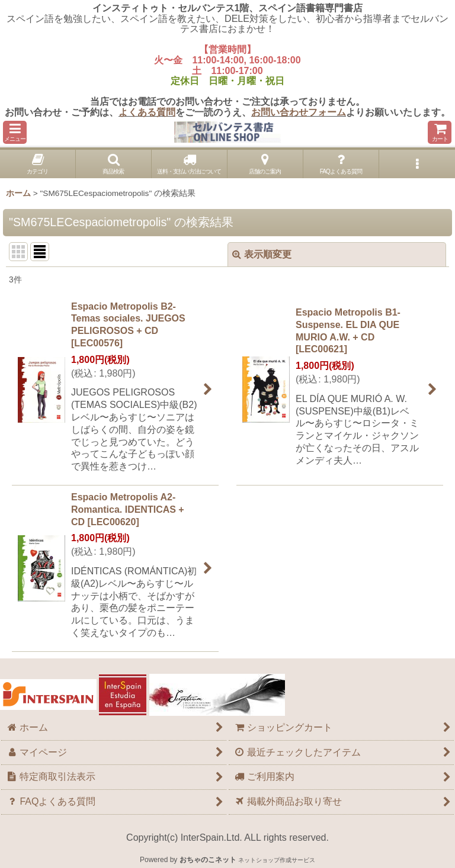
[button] (15, 132)
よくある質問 (147, 112)
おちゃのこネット (208, 860)
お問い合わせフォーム (299, 112)
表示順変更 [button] (262, 254)
